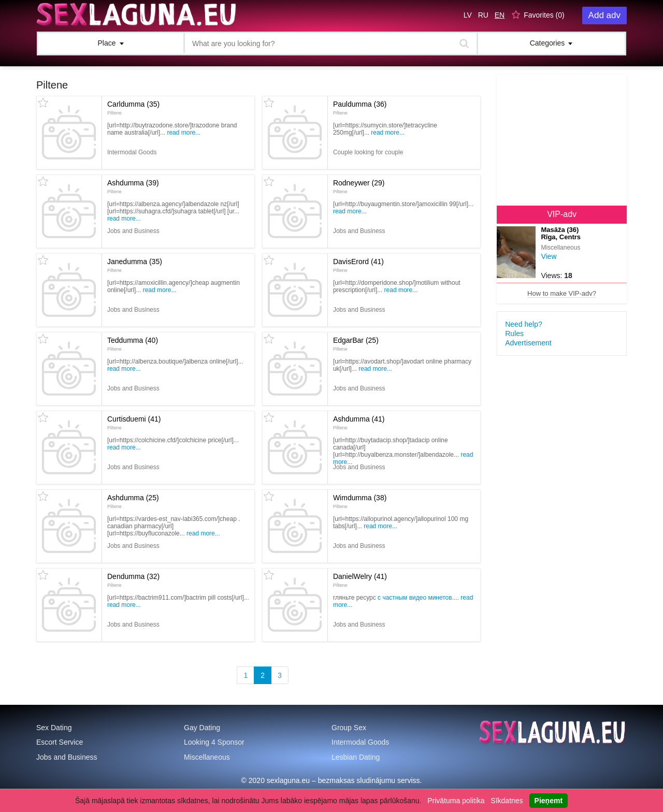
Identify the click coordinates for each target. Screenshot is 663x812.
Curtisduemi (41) (134, 423)
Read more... (184, 133)
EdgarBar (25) (356, 344)
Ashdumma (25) (133, 501)
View (549, 256)
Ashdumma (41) (359, 423)
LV (468, 15)
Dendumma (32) (133, 580)
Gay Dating (202, 728)
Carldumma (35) (133, 108)
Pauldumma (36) (360, 108)
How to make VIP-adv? (562, 293)
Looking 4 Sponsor (214, 742)
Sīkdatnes (507, 801)
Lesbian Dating (356, 757)
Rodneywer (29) (359, 186)
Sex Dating (54, 728)
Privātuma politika (456, 801)
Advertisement (528, 343)
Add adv (604, 15)
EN (500, 15)
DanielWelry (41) (360, 580)
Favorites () (544, 15)
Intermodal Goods (360, 742)
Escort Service (60, 742)
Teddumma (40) (133, 344)
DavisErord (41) (358, 265)
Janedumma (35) (135, 265)
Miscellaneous (207, 757)
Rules (514, 334)
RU (483, 15)
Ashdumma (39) (133, 186)
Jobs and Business (67, 757)
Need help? (524, 324)
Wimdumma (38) (360, 501)
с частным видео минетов (415, 598)
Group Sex (349, 728)
